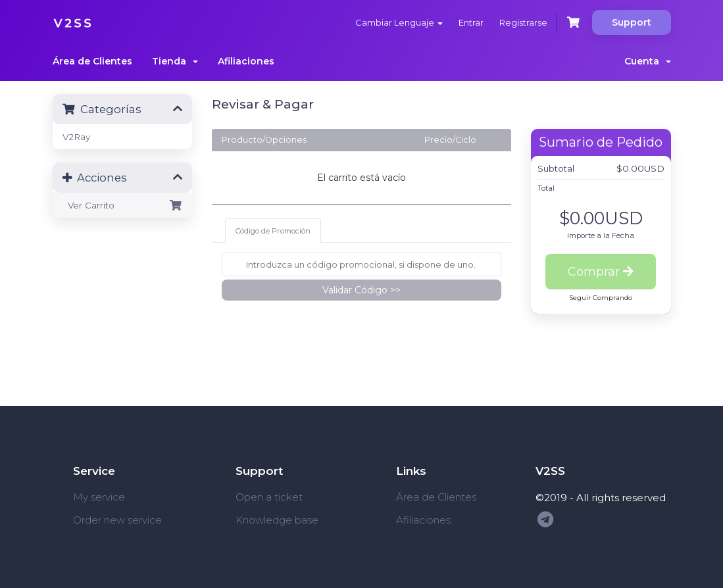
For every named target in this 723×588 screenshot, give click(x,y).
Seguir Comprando (601, 298)
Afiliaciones (246, 61)
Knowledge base (277, 520)
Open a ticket (269, 497)
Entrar (471, 22)
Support (632, 22)
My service (99, 497)
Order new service (117, 520)
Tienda (175, 61)
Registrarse (523, 22)
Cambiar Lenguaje (399, 22)
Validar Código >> (361, 290)
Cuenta (648, 61)
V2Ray (76, 137)
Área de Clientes (92, 61)
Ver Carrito (123, 205)
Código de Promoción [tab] (273, 231)
